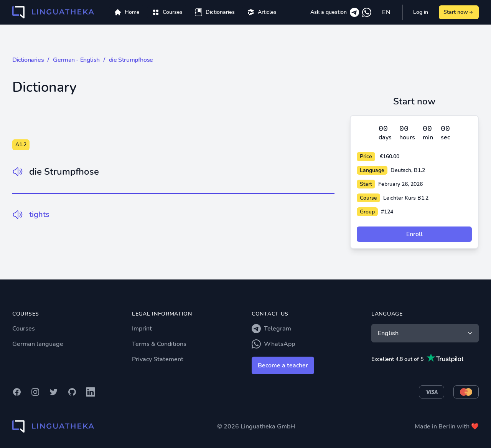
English (426, 333)
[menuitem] (167, 12)
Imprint (142, 329)
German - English (76, 60)
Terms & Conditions (159, 344)
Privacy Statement (158, 359)
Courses (24, 329)
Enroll (414, 234)
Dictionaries (28, 60)
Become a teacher (283, 365)
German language (38, 344)
